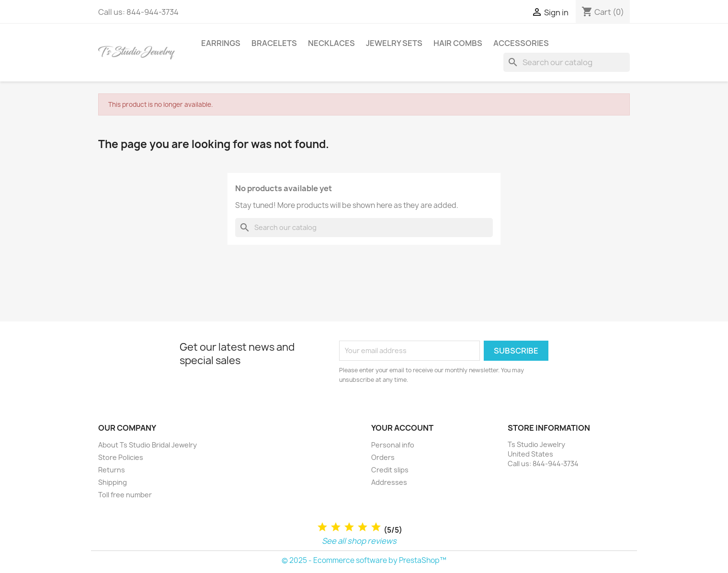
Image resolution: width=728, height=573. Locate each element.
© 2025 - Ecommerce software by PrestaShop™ (364, 560)
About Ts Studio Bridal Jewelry (148, 445)
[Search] (567, 62)
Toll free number (125, 495)
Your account (402, 428)
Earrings (221, 43)
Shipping (113, 482)
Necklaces (331, 43)
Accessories (521, 43)
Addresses (389, 482)
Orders (383, 457)
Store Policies (121, 457)
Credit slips (390, 470)
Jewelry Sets (394, 43)
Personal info (393, 445)
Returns (112, 470)
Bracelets (274, 43)
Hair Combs (458, 43)
